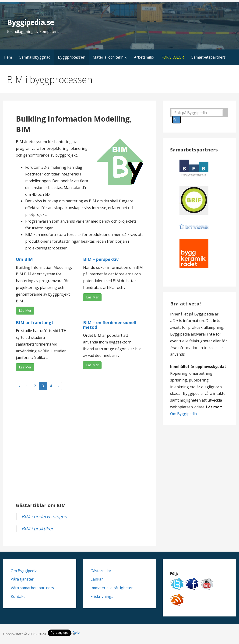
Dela (76, 633)
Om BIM (24, 259)
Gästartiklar (101, 571)
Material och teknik (110, 57)
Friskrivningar (103, 596)
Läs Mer (25, 310)
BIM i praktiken (38, 529)
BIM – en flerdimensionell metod (110, 325)
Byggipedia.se (30, 22)
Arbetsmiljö (144, 57)
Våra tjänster (22, 579)
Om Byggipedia (183, 414)
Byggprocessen (72, 57)
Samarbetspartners (209, 57)
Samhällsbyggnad (35, 57)
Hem (8, 57)
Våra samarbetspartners (32, 588)
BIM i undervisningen (44, 516)
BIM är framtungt (35, 322)
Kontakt (18, 596)
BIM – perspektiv (101, 259)
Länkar (97, 579)
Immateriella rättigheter (112, 588)
